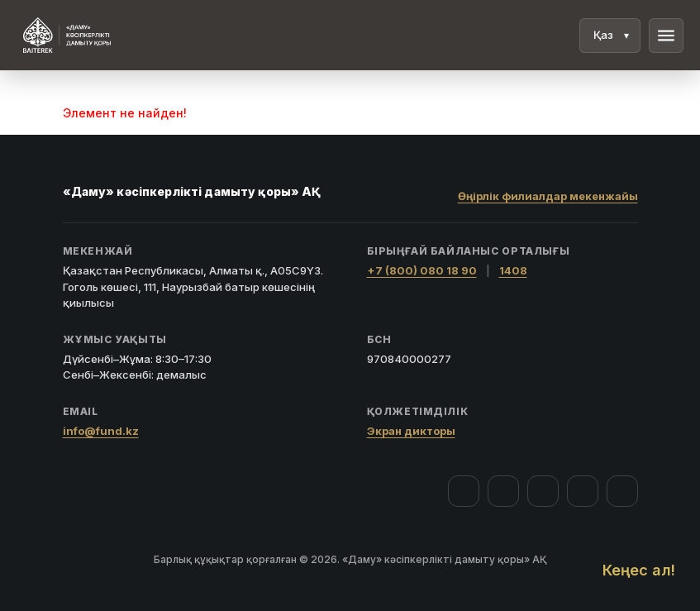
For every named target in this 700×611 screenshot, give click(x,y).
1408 (513, 270)
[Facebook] (464, 491)
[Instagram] (503, 491)
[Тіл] (610, 36)
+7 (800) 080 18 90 (422, 270)
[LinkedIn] (622, 491)
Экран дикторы (411, 431)
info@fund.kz (101, 431)
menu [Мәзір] (666, 36)
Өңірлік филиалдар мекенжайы (548, 196)
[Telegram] (583, 491)
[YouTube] (543, 491)
